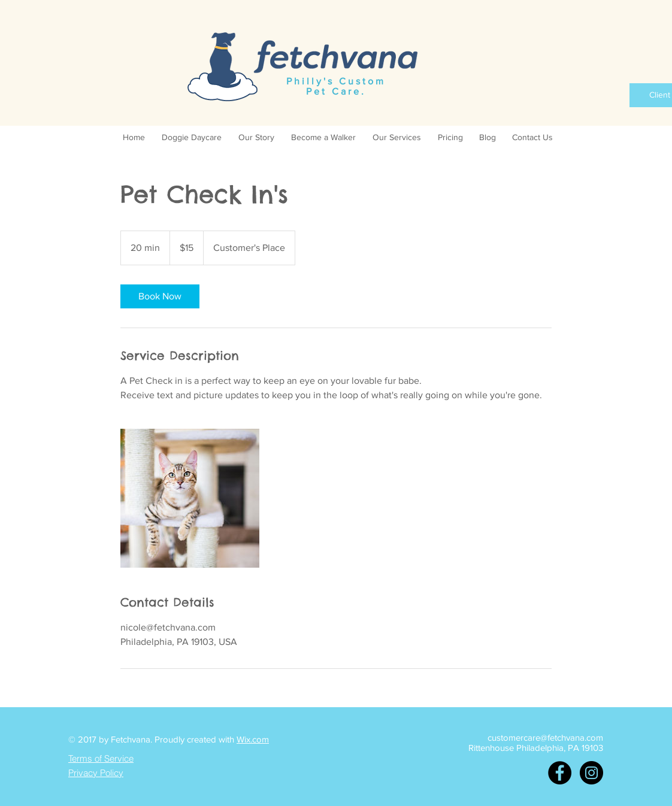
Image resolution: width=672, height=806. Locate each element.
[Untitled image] (190, 498)
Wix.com (253, 739)
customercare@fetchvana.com (545, 737)
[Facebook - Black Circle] (560, 773)
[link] (160, 296)
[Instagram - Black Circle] (591, 773)
